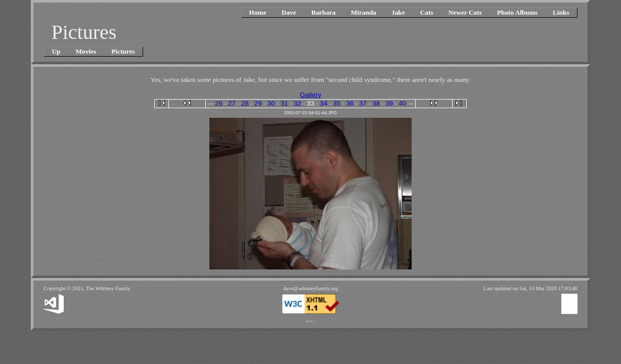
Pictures (123, 51)
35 (337, 103)
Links (561, 12)
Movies (86, 51)
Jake (398, 12)
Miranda (364, 12)
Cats (427, 12)
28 (245, 103)
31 (284, 103)
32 (298, 103)
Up (56, 51)
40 (402, 103)
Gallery (310, 95)
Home (258, 12)
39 (389, 103)
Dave (289, 12)
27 (232, 103)
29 (258, 103)
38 (376, 103)
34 (324, 103)
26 (219, 103)
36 (350, 103)
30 (271, 103)
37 (363, 103)
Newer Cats (465, 12)
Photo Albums (517, 12)
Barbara (324, 12)
